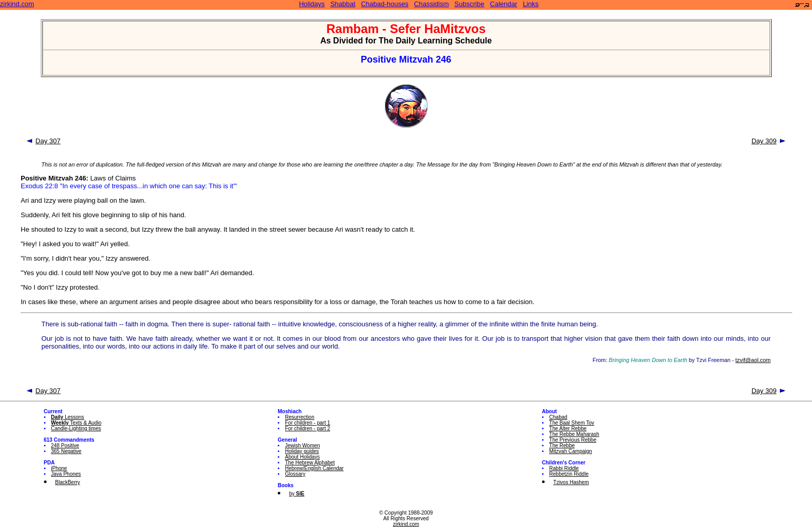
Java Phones (66, 474)
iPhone (59, 468)
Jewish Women (303, 446)
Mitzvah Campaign (571, 451)
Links (531, 4)
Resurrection (300, 417)
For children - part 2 (307, 428)
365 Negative (66, 451)
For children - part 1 (307, 423)
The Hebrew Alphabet (310, 463)
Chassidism (432, 4)
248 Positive (65, 446)
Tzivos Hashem (571, 482)
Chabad (558, 417)
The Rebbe (562, 446)
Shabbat (343, 4)
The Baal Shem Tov (572, 423)
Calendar (503, 4)
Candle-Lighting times (76, 428)
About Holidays (302, 457)
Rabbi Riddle (564, 468)
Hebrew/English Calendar (314, 468)
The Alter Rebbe (568, 428)
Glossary (295, 474)
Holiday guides (302, 451)
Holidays (312, 4)
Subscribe (470, 4)
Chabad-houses (385, 4)
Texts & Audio (77, 423)
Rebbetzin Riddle (569, 474)
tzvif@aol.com (753, 360)
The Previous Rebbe (573, 440)
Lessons (68, 417)
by (297, 494)
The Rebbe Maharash (574, 434)
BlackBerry (68, 482)
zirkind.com (17, 4)
